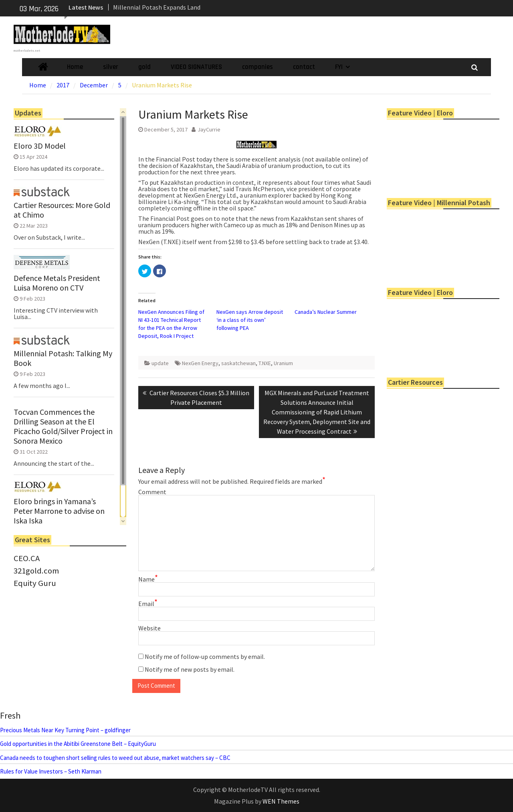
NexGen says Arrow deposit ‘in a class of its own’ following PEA (250, 320)
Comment (152, 492)
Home (75, 67)
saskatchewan (238, 363)
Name (148, 579)
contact (304, 67)
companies (258, 67)
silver (111, 67)
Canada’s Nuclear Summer (326, 312)
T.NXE (265, 363)
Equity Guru (35, 583)
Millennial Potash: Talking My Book (63, 358)
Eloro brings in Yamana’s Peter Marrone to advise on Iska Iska (59, 511)
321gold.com (36, 571)
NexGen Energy (200, 363)
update (160, 363)
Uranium (283, 363)
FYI (339, 67)
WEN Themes (281, 801)
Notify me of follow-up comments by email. (205, 656)
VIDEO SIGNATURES (196, 67)
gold (144, 67)
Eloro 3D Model (40, 146)
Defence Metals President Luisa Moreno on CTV (57, 283)
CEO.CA (27, 558)
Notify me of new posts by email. (190, 669)
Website (149, 628)
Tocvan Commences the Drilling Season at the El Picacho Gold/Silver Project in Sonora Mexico (63, 426)
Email (148, 604)
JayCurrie (209, 129)
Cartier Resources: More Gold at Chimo (62, 210)
